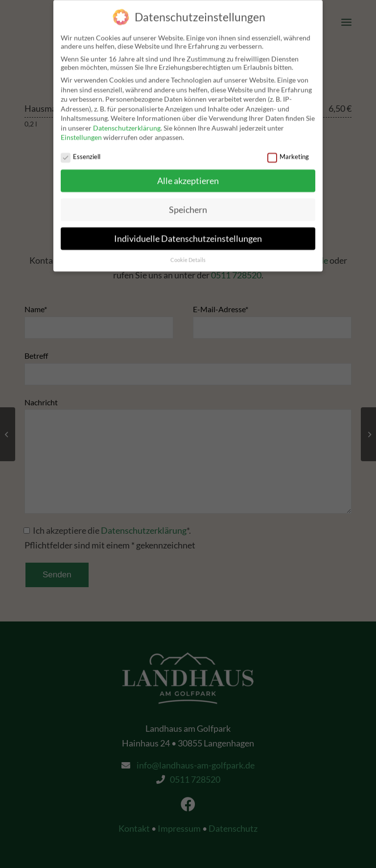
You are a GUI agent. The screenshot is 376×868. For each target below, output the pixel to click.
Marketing (288, 152)
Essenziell (81, 152)
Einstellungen (81, 133)
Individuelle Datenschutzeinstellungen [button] (188, 234)
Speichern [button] (188, 205)
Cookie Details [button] (188, 255)
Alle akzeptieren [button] (188, 176)
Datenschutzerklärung (127, 123)
